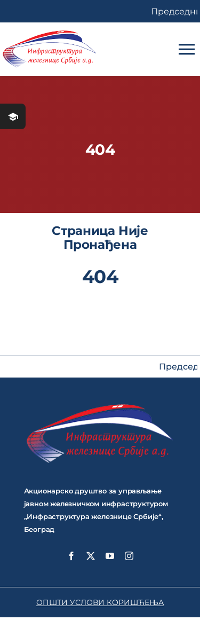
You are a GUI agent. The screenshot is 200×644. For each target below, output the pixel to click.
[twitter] (91, 556)
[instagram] (129, 556)
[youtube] (110, 556)
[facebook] (71, 556)
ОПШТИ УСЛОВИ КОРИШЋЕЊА (100, 602)
